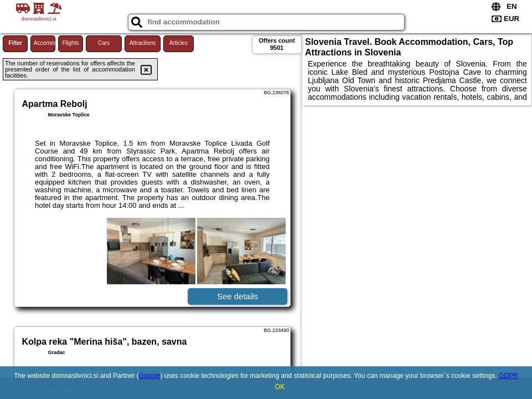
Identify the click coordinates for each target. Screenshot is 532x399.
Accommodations (45, 43)
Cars (104, 43)
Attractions (143, 43)
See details (237, 296)
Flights (71, 43)
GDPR (508, 376)
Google (150, 376)
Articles (179, 43)
